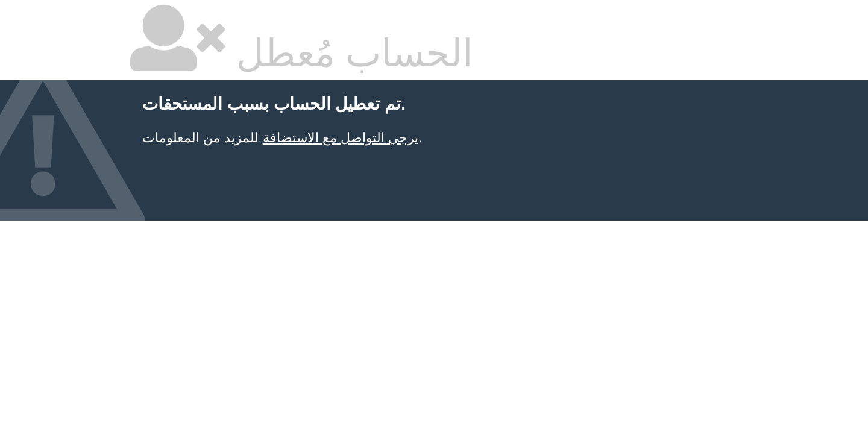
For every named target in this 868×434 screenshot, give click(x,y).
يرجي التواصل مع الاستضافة (341, 138)
